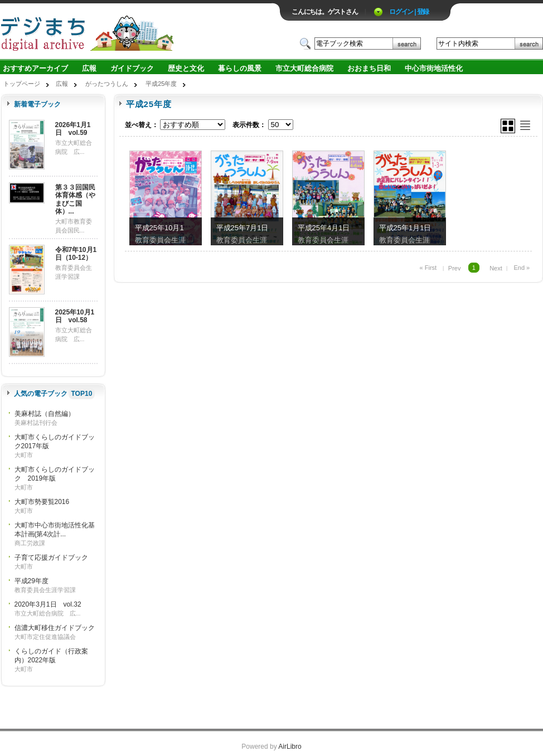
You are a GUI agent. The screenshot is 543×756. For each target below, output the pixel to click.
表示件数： (249, 125)
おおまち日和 (369, 68)
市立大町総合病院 (304, 68)
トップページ (22, 84)
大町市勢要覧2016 (42, 502)
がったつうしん (107, 84)
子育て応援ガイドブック (51, 558)
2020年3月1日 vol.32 (48, 604)
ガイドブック (132, 68)
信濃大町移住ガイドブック (55, 628)
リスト (525, 125)
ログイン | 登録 (409, 12)
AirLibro (290, 747)
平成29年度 (31, 581)
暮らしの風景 (240, 68)
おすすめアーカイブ (35, 68)
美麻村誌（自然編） (45, 414)
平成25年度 (161, 84)
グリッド (508, 126)
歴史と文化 (186, 68)
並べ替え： (142, 125)
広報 (89, 68)
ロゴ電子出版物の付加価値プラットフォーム (130, 31)
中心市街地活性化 (434, 68)
